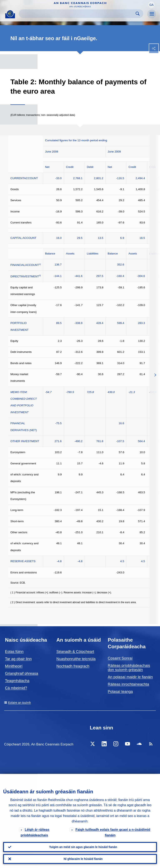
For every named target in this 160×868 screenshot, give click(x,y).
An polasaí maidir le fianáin (130, 677)
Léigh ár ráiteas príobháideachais (35, 832)
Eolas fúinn (14, 652)
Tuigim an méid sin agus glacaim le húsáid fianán (83, 847)
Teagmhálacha (17, 681)
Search (138, 14)
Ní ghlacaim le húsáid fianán (83, 859)
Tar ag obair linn (18, 659)
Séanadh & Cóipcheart (75, 652)
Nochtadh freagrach (73, 666)
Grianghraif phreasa (22, 673)
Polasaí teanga (120, 692)
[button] (151, 5)
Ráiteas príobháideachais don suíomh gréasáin (129, 668)
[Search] (78, 14)
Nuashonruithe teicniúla (76, 659)
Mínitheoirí (14, 666)
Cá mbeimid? (16, 688)
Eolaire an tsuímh (19, 703)
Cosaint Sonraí (120, 658)
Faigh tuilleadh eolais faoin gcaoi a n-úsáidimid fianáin (113, 832)
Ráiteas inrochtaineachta (128, 684)
